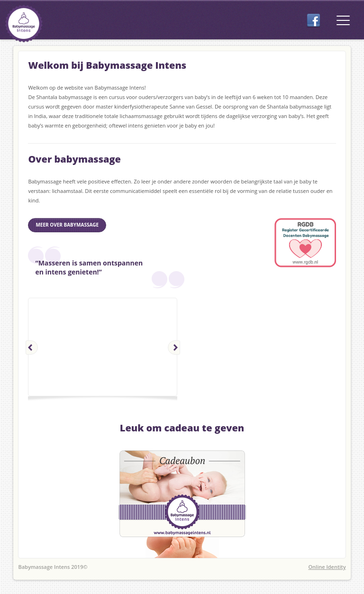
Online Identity (327, 567)
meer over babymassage (67, 225)
